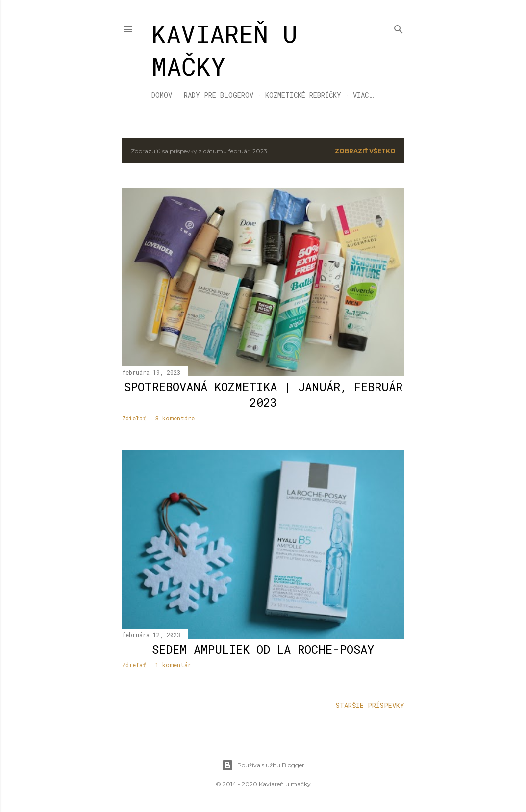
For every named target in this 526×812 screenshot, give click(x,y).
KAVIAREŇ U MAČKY (224, 50)
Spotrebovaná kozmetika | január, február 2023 (263, 394)
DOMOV (162, 95)
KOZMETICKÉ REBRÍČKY (303, 95)
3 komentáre (175, 418)
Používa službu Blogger (263, 765)
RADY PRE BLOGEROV (219, 95)
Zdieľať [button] (134, 418)
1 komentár (173, 665)
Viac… (363, 95)
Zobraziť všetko (365, 151)
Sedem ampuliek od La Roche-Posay (263, 649)
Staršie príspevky (370, 705)
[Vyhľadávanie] (399, 27)
